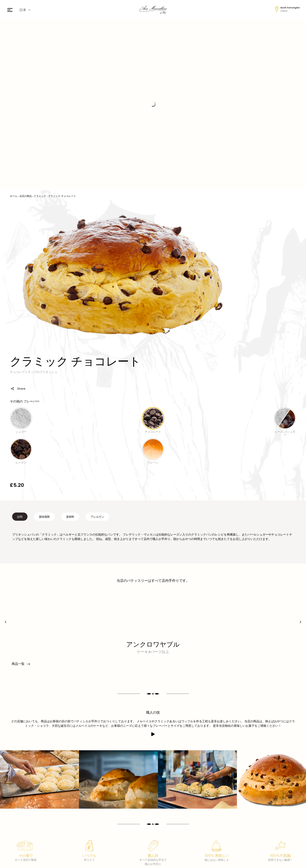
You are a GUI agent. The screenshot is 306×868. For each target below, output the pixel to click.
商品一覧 (20, 664)
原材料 (70, 517)
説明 (20, 517)
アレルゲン (97, 517)
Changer (284, 11)
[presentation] (6, 622)
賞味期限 (44, 517)
